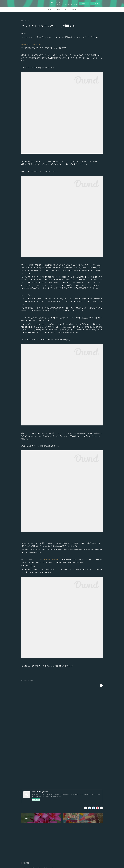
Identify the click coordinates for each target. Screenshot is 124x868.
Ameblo (74, 9)
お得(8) (31, 680)
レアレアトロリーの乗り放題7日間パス (48, 560)
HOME (50, 9)
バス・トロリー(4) (25, 680)
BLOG (66, 9)
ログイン (95, 3)
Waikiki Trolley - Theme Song (31, 44)
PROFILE (58, 9)
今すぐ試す (84, 3)
